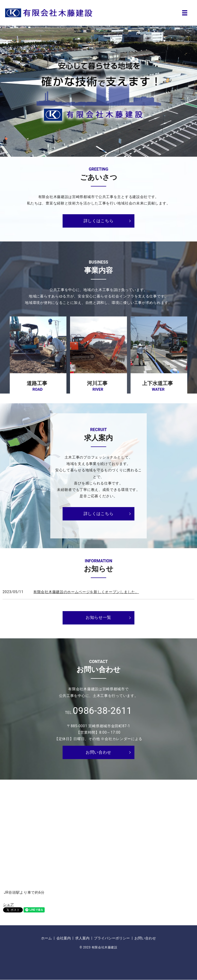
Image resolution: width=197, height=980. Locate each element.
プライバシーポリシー (112, 938)
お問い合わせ (98, 752)
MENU (185, 13)
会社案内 (64, 938)
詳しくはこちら (99, 221)
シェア (8, 904)
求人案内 (82, 938)
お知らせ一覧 (98, 617)
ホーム (46, 938)
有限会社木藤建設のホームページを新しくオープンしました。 (86, 592)
